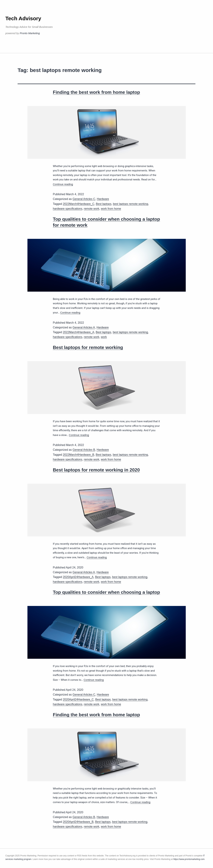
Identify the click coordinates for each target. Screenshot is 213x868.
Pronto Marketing (30, 33)
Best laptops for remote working (88, 347)
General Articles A (84, 327)
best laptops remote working (131, 204)
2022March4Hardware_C (79, 204)
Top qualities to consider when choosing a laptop (106, 592)
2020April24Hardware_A (78, 577)
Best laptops (104, 204)
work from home (111, 209)
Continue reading (63, 184)
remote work (92, 209)
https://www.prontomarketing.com (189, 859)
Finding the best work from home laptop (96, 92)
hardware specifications (68, 209)
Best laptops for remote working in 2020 (96, 470)
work (104, 337)
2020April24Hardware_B (78, 822)
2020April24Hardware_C (78, 699)
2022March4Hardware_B (78, 455)
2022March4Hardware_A (78, 332)
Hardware (103, 199)
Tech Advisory (23, 18)
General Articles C (84, 199)
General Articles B (84, 450)
